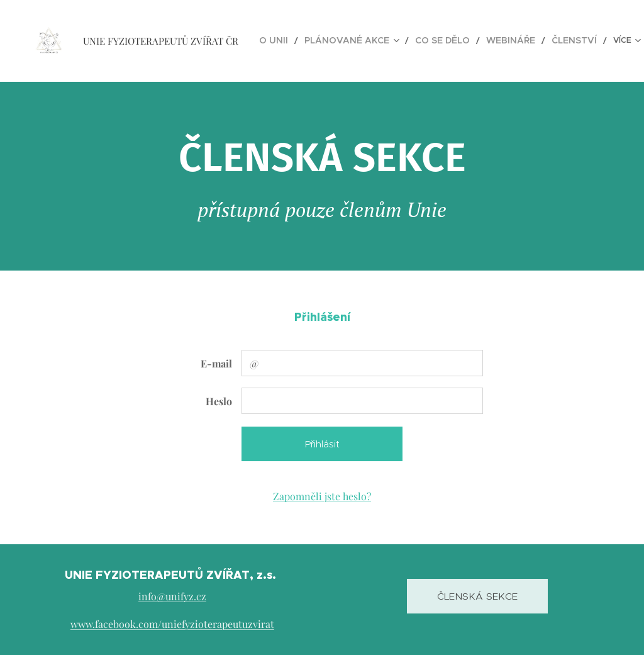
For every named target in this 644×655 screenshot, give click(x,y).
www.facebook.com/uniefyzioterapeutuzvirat (172, 623)
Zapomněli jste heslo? (322, 496)
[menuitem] (293, 41)
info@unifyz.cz (172, 596)
